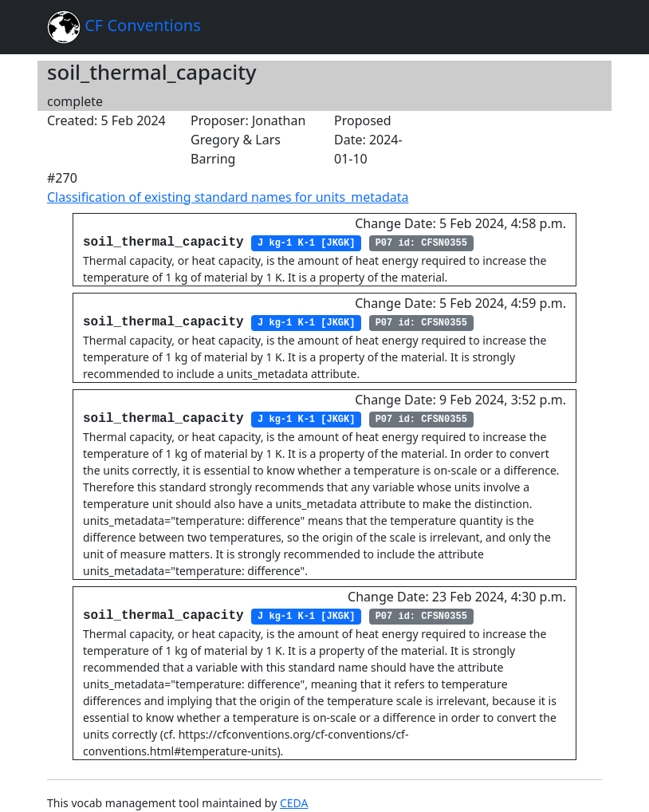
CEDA (294, 803)
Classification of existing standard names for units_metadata (228, 197)
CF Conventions (124, 27)
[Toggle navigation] (580, 27)
